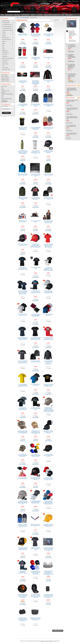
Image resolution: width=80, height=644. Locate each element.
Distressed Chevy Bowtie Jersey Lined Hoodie (48, 175)
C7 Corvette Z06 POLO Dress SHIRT (48, 315)
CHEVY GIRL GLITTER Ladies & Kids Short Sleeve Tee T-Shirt (48, 222)
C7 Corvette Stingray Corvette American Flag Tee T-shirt (35, 198)
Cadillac (7, 32)
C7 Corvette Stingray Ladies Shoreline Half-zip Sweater (23, 105)
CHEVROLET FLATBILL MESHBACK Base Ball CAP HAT (48, 432)
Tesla (3, 66)
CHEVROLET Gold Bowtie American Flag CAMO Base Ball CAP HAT (36, 432)
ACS (3, 96)
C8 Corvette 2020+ (7, 23)
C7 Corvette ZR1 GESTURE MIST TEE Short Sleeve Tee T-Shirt (23, 268)
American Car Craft (5, 91)
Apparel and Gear (6, 21)
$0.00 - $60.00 (4, 75)
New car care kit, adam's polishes (36, 221)
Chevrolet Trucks (6, 53)
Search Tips (36, 12)
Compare (23, 42)
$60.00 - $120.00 (5, 76)
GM (2, 88)
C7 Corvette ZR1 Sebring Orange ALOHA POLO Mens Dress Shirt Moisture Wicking (48, 246)
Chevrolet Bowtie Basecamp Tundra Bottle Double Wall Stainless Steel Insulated (23, 152)
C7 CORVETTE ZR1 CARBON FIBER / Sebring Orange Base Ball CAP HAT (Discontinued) (35, 246)
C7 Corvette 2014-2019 (7, 25)
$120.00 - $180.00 (5, 78)
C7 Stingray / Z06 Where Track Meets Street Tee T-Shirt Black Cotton (48, 385)
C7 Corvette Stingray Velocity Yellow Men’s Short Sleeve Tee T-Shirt (23, 385)
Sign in (69, 1)
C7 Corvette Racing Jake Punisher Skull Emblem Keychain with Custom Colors (48, 549)
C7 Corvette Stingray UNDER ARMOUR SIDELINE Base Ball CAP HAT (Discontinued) (48, 502)
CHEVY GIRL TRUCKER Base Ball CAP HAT (23, 245)
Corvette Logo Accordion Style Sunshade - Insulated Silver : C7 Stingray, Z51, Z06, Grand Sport (48, 573)
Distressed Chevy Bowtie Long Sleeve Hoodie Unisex (23, 198)
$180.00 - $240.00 (5, 80)
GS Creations (4, 86)
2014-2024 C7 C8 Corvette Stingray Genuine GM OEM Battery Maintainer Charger (36, 83)
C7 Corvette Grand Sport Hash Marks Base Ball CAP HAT (36, 479)
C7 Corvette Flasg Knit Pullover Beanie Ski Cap (36, 361)
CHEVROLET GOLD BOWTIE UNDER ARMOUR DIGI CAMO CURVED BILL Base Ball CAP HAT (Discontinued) (48, 410)
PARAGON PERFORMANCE (7, 94)
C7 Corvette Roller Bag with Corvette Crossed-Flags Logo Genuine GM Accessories (48, 596)
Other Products (5, 68)
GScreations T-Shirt (6, 69)
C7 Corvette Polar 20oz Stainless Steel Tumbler (23, 58)
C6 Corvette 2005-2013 (7, 27)
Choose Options (23, 44)
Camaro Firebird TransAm (7, 30)
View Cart (64, 1)
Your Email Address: (6, 109)
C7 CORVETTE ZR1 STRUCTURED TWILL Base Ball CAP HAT (48, 292)
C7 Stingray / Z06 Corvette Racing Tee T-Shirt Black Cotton (23, 409)
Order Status (45, 1)
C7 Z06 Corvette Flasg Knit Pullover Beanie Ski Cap (48, 198)
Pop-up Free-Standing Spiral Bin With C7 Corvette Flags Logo (23, 128)
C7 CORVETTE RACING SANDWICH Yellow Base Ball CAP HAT (48, 525)
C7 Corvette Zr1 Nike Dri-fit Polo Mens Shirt (23, 315)
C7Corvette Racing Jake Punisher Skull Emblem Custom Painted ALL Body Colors (23, 596)
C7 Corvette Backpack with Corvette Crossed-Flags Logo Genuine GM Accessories (36, 596)
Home (18, 17)
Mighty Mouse (4, 100)
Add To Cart (36, 67)
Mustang (7, 42)
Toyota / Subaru (5, 64)
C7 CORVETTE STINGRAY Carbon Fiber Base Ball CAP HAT (36, 455)
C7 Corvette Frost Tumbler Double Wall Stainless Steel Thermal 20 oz (36, 152)
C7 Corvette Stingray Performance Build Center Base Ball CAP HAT (48, 479)
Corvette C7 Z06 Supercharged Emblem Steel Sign (23, 82)
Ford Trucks (5, 55)
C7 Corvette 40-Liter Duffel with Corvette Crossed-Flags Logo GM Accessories (23, 619)
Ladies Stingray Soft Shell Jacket (48, 81)
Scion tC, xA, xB (5, 60)
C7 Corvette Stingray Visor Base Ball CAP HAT (23, 478)
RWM (3, 89)
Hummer (7, 34)
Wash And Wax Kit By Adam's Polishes (23, 221)
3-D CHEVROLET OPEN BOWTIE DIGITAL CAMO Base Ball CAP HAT (23, 432)
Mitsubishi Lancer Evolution (8, 58)
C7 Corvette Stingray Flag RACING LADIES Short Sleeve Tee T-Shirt (23, 339)
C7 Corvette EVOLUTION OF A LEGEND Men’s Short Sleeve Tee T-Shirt (48, 339)
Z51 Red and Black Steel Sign (48, 58)
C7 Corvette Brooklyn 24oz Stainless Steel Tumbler (36, 58)
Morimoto (3, 92)
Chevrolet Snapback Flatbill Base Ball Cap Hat (23, 34)
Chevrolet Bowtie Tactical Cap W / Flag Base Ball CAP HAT (48, 35)
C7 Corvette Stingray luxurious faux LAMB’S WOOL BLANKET (35, 315)
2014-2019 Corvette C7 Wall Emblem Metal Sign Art (36, 525)
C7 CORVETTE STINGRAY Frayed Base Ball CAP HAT (23, 455)
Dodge (7, 43)
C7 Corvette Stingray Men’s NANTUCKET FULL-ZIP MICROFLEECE (48, 362)
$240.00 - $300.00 (5, 81)
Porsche (4, 36)
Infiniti (7, 45)
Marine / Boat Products (7, 40)
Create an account (75, 1)
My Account (38, 1)
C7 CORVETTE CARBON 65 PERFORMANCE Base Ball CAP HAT (35, 502)
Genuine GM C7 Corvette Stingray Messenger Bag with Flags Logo (36, 619)
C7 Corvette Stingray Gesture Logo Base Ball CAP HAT (48, 455)
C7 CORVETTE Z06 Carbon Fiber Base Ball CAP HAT (48, 152)
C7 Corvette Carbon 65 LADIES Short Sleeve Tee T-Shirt (36, 549)
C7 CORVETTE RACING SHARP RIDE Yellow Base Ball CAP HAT (23, 549)
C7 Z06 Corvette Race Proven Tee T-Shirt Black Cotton (36, 409)
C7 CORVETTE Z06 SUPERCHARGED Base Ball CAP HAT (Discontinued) (35, 573)
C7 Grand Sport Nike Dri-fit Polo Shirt (35, 385)
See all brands (4, 101)
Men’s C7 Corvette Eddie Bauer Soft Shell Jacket (23, 175)
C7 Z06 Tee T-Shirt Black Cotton (36, 268)
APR (3, 97)
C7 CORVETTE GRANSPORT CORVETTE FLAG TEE (23, 572)
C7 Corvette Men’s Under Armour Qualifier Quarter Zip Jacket (48, 105)
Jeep (3, 47)
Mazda (7, 49)
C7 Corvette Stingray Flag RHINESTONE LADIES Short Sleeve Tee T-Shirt (36, 339)
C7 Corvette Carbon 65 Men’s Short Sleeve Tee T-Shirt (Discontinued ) (23, 362)
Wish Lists (51, 1)
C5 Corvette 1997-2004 (7, 28)
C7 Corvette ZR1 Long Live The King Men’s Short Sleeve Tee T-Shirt (35, 292)
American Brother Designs (7, 99)
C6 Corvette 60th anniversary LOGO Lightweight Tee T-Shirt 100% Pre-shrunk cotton (48, 269)
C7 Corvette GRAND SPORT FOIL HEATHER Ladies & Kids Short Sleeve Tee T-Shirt (23, 292)
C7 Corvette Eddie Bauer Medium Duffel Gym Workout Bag (36, 128)
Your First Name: (5, 106)
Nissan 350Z (5, 51)
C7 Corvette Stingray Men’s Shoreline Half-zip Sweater (35, 105)
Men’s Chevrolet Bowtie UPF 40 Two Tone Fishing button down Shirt (36, 35)
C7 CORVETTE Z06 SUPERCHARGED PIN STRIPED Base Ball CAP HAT (23, 502)
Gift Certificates (58, 1)
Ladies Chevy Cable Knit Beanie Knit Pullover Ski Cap (48, 128)
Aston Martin (5, 56)
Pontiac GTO (5, 62)
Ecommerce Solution (49, 641)
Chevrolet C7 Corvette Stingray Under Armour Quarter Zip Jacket (23, 525)
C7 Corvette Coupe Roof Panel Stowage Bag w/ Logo (36, 175)
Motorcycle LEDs (7, 38)
